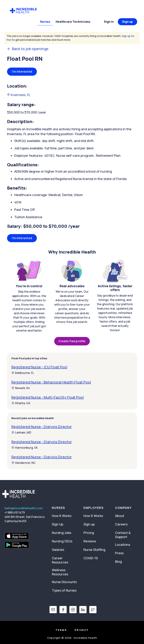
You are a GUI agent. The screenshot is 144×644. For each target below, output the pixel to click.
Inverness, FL (19, 95)
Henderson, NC (23, 463)
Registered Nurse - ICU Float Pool (39, 367)
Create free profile (72, 341)
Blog (118, 561)
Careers (121, 524)
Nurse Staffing (94, 550)
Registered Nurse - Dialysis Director (42, 427)
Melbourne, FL (23, 373)
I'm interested (22, 72)
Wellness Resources (60, 572)
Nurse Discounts (64, 582)
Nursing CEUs (62, 541)
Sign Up (58, 524)
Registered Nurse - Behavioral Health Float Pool (51, 382)
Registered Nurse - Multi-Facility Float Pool (48, 397)
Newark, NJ (21, 388)
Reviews (90, 541)
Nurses (45, 22)
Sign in (109, 22)
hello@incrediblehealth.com (24, 508)
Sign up (127, 22)
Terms (61, 630)
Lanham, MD (21, 432)
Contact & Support (123, 535)
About (120, 516)
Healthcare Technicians (73, 22)
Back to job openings (28, 49)
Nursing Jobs (62, 533)
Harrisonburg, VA (24, 448)
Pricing (89, 533)
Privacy (82, 630)
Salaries (58, 550)
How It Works (62, 516)
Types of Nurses (64, 590)
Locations (123, 545)
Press (119, 553)
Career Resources (60, 560)
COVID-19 (91, 558)
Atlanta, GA (21, 403)
